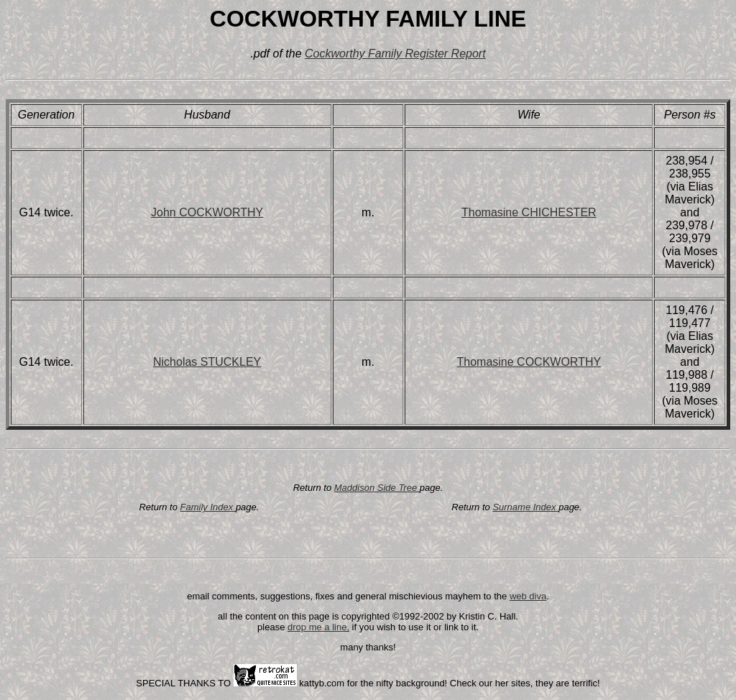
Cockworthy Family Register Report (395, 54)
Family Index (208, 507)
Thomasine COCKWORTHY (529, 362)
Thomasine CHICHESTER (529, 212)
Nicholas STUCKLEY (207, 362)
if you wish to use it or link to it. (414, 627)
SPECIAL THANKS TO (184, 683)
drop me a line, (318, 627)
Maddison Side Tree (377, 488)
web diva (528, 596)
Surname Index (525, 507)
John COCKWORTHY (207, 212)
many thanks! (368, 647)
